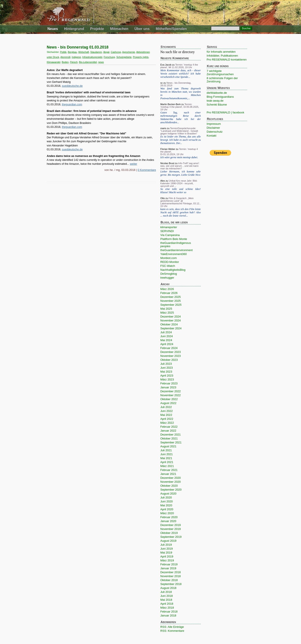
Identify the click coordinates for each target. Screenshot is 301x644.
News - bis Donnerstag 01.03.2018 (78, 47)
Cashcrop (116, 52)
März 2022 (167, 423)
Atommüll (65, 57)
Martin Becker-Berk (170, 104)
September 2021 (171, 442)
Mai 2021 (166, 458)
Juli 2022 (166, 407)
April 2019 (167, 556)
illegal (106, 52)
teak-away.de (215, 101)
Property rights (141, 57)
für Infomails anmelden (221, 52)
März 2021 (167, 466)
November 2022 (170, 395)
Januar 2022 (168, 431)
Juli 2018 (166, 592)
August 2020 (168, 494)
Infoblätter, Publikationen (222, 56)
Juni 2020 (167, 501)
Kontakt (211, 136)
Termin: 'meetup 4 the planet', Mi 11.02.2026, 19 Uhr (179, 66)
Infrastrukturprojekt (92, 57)
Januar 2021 (168, 474)
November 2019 (170, 529)
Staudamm (96, 52)
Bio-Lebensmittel (88, 62)
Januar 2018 (168, 615)
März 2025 (167, 313)
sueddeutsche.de (72, 86)
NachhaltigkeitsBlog (173, 270)
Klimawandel (54, 62)
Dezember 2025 (170, 297)
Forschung (109, 57)
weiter (134, 164)
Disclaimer (213, 128)
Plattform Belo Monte (174, 239)
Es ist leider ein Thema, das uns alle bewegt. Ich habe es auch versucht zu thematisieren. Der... (181, 140)
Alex (163, 181)
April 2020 (167, 509)
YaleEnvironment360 (174, 254)
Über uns (142, 29)
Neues (53, 29)
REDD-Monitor (170, 262)
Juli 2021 (166, 450)
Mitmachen (119, 29)
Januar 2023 (168, 387)
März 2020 (167, 513)
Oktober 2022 (169, 399)
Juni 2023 (167, 368)
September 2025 (171, 305)
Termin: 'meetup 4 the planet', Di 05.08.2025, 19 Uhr (180, 107)
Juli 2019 (166, 545)
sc (162, 83)
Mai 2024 (166, 340)
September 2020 (171, 490)
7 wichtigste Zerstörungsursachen (220, 73)
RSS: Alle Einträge (172, 627)
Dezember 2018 (170, 572)
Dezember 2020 (170, 478)
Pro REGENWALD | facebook (225, 112)
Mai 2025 (166, 309)
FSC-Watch (168, 266)
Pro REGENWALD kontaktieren (227, 60)
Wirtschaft (84, 52)
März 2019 (167, 560)
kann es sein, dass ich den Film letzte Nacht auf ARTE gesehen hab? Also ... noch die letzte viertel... (181, 212)
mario (163, 128)
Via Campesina (170, 235)
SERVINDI (167, 231)
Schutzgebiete (124, 57)
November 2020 (170, 482)
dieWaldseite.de (217, 93)
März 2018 (167, 608)
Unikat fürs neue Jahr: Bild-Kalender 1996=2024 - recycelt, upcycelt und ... (179, 183)
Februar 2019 (169, 564)
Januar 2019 (168, 568)
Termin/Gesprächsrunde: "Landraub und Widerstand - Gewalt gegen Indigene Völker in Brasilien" (179, 131)
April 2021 (167, 462)
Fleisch (74, 62)
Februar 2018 (169, 612)
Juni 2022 (167, 411)
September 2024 (171, 328)
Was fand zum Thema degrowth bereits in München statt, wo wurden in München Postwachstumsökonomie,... (181, 93)
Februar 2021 (169, 470)
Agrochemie (129, 52)
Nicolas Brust (167, 163)
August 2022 (168, 403)
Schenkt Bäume (217, 105)
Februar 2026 (169, 293)
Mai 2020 (166, 505)
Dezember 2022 (170, 391)
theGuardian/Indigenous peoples (176, 245)
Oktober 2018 (169, 580)
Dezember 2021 (170, 435)
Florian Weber (168, 149)
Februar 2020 (169, 517)
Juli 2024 (166, 332)
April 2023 (167, 376)
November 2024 (170, 320)
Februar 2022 (169, 427)
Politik (63, 52)
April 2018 (167, 604)
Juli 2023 (166, 364)
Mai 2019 (166, 553)
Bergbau (73, 52)
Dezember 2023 (170, 352)
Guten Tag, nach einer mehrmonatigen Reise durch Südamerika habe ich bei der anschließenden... (181, 117)
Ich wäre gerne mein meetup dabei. (179, 157)
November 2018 (170, 576)
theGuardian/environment (176, 250)
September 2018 (171, 584)
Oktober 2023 (169, 360)
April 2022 (167, 419)
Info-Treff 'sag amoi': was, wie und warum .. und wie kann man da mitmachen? (180, 166)
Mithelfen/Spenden (171, 29)
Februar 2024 (169, 348)
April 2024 (167, 344)
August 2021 (168, 446)
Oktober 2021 (169, 438)
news (101, 62)
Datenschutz (215, 132)
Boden (65, 62)
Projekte (97, 29)
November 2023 (170, 356)
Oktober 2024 (169, 324)
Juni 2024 (167, 336)
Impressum (214, 124)
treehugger (167, 278)
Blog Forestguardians (220, 97)
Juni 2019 (167, 549)
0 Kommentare (147, 170)
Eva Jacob (166, 65)
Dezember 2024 (170, 317)
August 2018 (168, 588)
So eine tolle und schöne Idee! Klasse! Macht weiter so (181, 191)
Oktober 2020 (169, 486)
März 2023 (167, 379)
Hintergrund (74, 29)
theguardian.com (72, 104)
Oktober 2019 (169, 533)
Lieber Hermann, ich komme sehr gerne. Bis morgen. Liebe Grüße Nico (181, 173)
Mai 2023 (166, 372)
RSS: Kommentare (172, 631)
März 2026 (167, 289)
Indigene (76, 57)
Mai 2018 (166, 600)
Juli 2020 (166, 497)
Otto (163, 198)
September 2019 (171, 537)
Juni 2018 (167, 596)
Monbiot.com (169, 258)
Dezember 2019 (170, 525)
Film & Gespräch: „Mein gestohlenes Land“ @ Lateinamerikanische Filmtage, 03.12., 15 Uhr (180, 202)
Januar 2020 (168, 521)
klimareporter (169, 227)
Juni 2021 (167, 454)
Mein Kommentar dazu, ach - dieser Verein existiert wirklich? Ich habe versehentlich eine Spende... (181, 74)
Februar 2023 (169, 383)
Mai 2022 (166, 415)
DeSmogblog (169, 274)
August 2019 (168, 541)
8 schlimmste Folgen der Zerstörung (222, 80)
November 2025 (170, 301)
